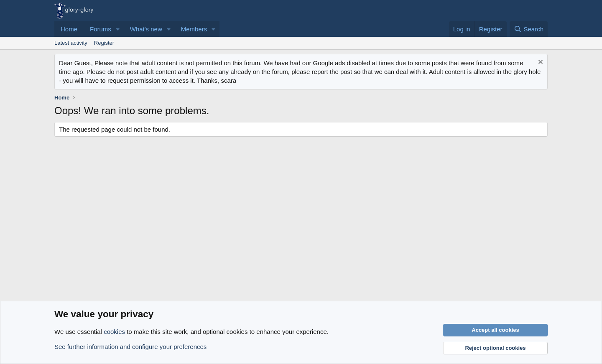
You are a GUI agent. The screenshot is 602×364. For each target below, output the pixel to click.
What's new (146, 29)
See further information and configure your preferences (130, 347)
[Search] (529, 29)
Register (104, 43)
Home (69, 29)
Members (194, 29)
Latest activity (71, 43)
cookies (114, 332)
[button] (118, 29)
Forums (101, 29)
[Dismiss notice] (540, 63)
